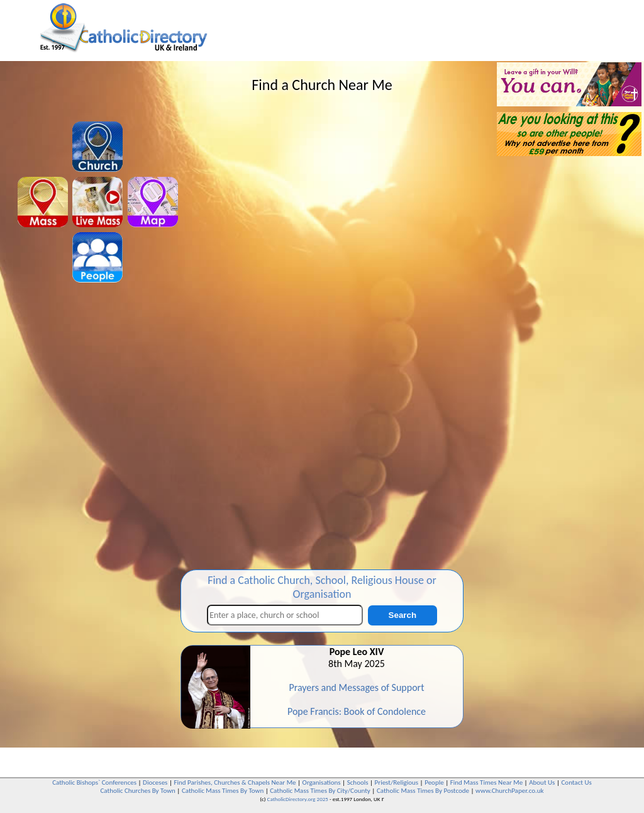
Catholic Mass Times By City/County (320, 791)
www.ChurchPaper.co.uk (509, 791)
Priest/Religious (397, 782)
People (434, 782)
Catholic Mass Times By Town (223, 791)
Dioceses (155, 782)
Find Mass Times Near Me (486, 782)
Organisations (322, 782)
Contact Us (576, 782)
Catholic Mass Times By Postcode (423, 791)
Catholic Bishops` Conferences (94, 782)
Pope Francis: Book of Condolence (357, 711)
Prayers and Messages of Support (356, 687)
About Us (542, 782)
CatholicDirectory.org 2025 (298, 799)
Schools (358, 782)
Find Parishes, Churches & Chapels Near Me (235, 782)
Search (402, 615)
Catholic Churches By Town (137, 791)
